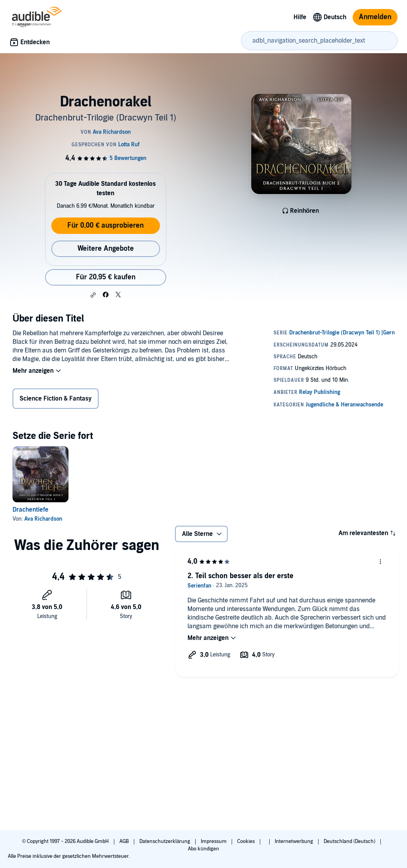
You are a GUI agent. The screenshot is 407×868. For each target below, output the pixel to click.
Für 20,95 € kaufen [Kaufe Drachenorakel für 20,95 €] (106, 277)
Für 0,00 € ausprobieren (105, 226)
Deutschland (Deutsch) (350, 841)
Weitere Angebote (106, 249)
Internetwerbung (294, 841)
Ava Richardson (43, 519)
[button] (93, 295)
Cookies (247, 841)
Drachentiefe (31, 510)
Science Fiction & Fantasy (56, 399)
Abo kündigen (203, 849)
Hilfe (300, 17)
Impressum (214, 841)
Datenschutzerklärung (165, 841)
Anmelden (375, 17)
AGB (125, 841)
